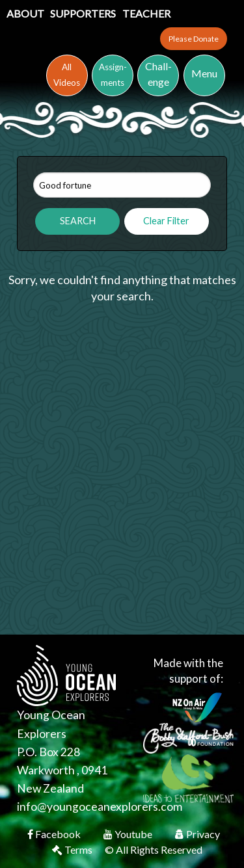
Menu (204, 73)
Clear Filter (166, 221)
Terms (73, 849)
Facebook (55, 834)
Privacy (197, 834)
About (26, 13)
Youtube (129, 834)
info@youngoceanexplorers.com (100, 807)
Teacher (146, 13)
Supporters (84, 13)
